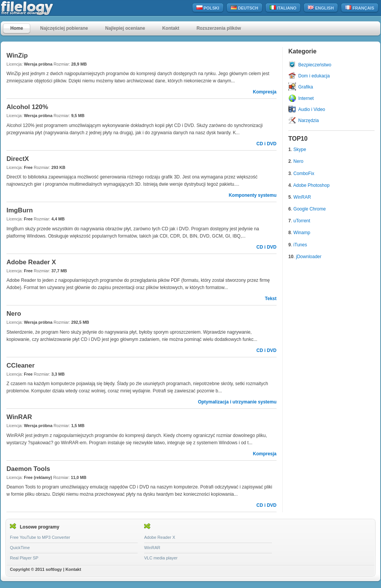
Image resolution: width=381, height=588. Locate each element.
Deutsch (244, 8)
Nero (298, 161)
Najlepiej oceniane (125, 28)
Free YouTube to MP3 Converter (40, 537)
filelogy (43, 8)
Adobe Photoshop (311, 185)
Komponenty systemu (253, 195)
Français (360, 8)
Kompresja (265, 92)
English (321, 8)
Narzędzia (309, 120)
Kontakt (171, 28)
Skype (300, 149)
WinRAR (302, 197)
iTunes (300, 245)
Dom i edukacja (314, 76)
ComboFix (304, 174)
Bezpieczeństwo (315, 65)
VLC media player (161, 558)
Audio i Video (312, 109)
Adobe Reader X (160, 537)
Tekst (271, 299)
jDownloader (309, 257)
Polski (208, 8)
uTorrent (302, 221)
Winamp (302, 233)
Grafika (306, 87)
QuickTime (20, 548)
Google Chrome (309, 209)
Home (17, 28)
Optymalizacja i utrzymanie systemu (237, 402)
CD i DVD (266, 144)
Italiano (283, 8)
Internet (306, 98)
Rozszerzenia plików (219, 28)
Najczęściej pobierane (64, 28)
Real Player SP (24, 558)
